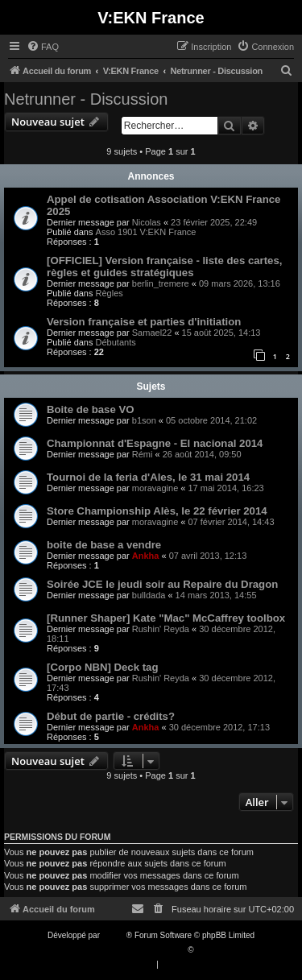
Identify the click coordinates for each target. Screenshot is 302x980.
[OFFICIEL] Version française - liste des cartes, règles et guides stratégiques (164, 267)
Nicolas (147, 222)
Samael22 (152, 333)
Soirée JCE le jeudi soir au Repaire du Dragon (162, 584)
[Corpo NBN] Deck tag (102, 667)
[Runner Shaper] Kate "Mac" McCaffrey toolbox (166, 618)
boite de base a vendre (104, 545)
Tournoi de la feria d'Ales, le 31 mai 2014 (148, 477)
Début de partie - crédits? (111, 716)
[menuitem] (43, 47)
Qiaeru (208, 950)
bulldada (149, 595)
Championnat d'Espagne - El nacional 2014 (155, 443)
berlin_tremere (161, 283)
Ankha (146, 556)
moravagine (155, 488)
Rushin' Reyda (161, 629)
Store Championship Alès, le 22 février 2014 (157, 511)
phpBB (114, 935)
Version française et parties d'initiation (144, 322)
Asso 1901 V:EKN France (146, 232)
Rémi (143, 454)
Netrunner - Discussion (86, 99)
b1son (144, 420)
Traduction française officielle (134, 950)
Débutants (116, 342)
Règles (110, 293)
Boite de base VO (90, 409)
